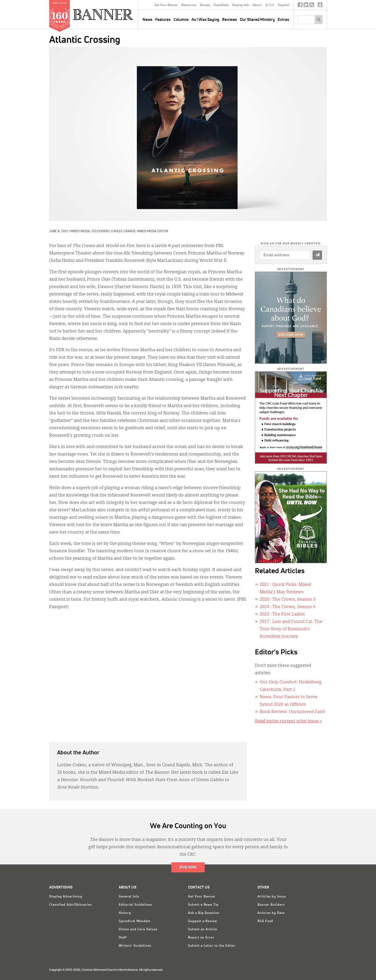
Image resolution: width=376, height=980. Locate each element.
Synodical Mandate (135, 921)
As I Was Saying (205, 20)
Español (284, 5)
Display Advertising (66, 897)
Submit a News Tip (203, 905)
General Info (129, 897)
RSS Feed (265, 921)
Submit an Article (203, 929)
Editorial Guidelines (135, 905)
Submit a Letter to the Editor (212, 946)
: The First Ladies (282, 614)
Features (163, 20)
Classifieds (221, 5)
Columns (181, 20)
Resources (189, 5)
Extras (283, 20)
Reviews (230, 20)
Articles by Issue (272, 897)
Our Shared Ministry (257, 20)
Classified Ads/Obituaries (70, 905)
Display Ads (241, 5)
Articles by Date (271, 913)
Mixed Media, (81, 231)
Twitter (306, 6)
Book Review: (292, 712)
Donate (205, 5)
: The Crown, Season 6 (288, 607)
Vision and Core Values (138, 929)
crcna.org (320, 5)
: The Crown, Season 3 (288, 600)
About (257, 5)
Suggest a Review (203, 921)
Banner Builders (271, 905)
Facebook (300, 6)
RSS (312, 6)
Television (100, 231)
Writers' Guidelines (135, 946)
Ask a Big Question (204, 913)
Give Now (188, 867)
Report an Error (201, 938)
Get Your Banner (166, 5)
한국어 (270, 5)
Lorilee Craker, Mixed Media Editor (139, 231)
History (125, 913)
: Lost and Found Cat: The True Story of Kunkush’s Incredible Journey (291, 629)
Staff (123, 938)
